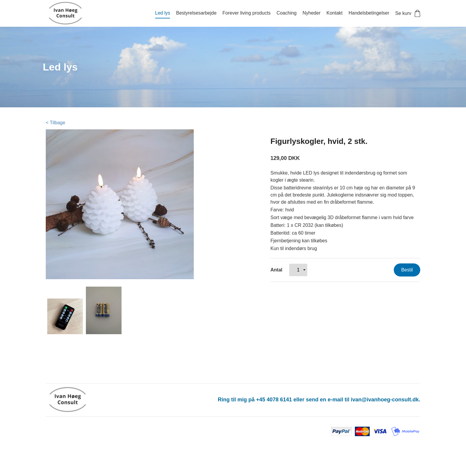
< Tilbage (55, 123)
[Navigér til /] (73, 13)
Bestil (407, 270)
